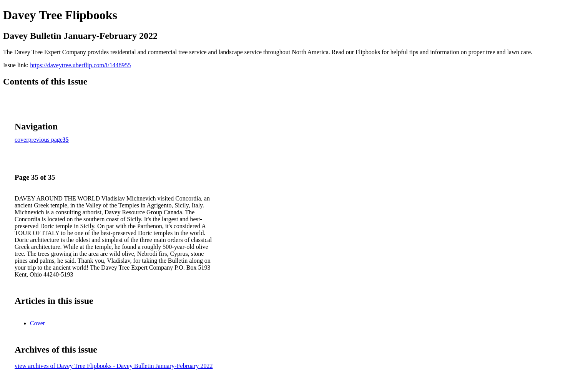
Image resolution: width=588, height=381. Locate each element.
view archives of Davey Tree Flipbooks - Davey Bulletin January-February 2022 (114, 366)
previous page (46, 140)
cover (22, 140)
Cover (37, 323)
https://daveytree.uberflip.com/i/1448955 (80, 65)
